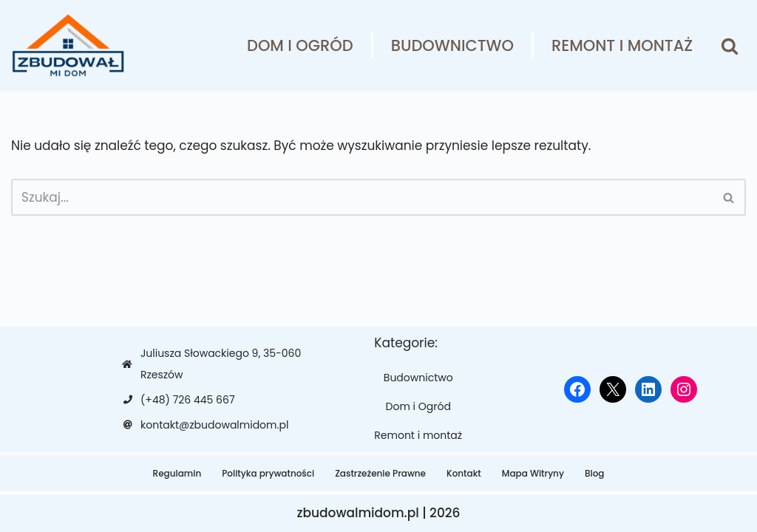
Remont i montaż (622, 45)
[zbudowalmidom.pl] (68, 45)
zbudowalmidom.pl (357, 513)
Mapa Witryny (533, 473)
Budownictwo (452, 45)
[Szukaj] (730, 46)
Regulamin (177, 473)
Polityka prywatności (268, 473)
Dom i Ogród (300, 45)
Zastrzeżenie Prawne (380, 473)
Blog (595, 473)
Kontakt (464, 473)
